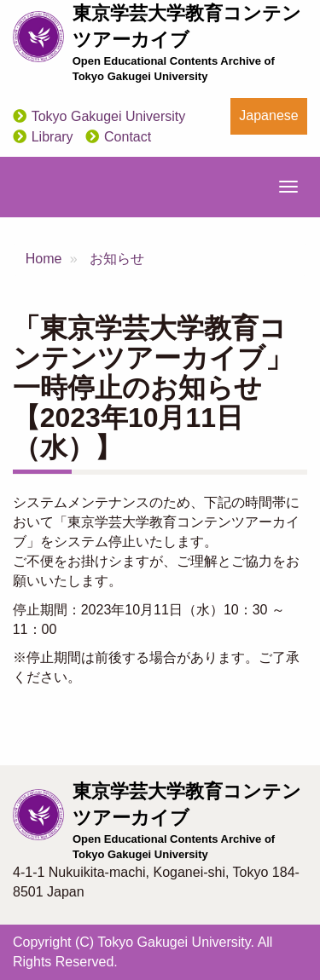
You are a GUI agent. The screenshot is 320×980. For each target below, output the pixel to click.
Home (44, 259)
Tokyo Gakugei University (109, 116)
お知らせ (117, 259)
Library (52, 137)
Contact (128, 137)
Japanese (268, 115)
